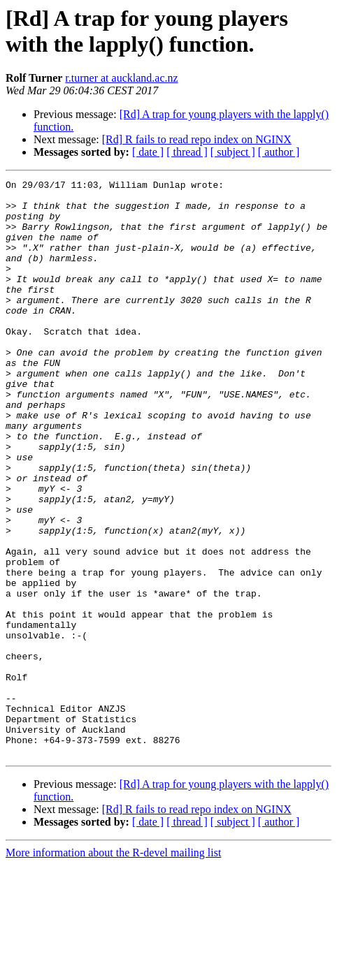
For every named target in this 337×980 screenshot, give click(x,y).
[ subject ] (233, 152)
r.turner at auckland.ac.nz (121, 78)
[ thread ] (187, 152)
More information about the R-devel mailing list (113, 968)
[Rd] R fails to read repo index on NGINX (197, 139)
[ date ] (148, 152)
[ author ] (279, 152)
